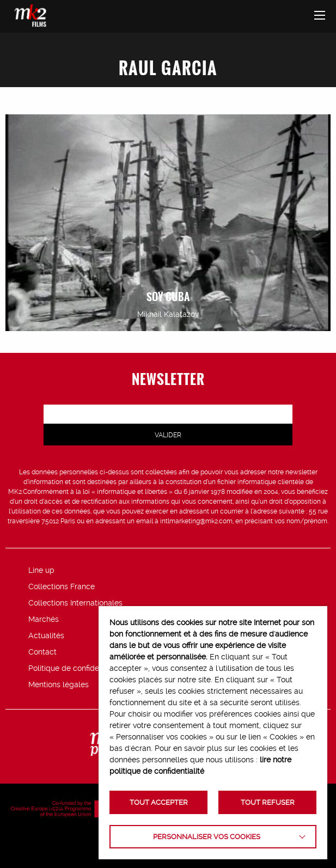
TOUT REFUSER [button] (268, 802)
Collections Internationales (75, 603)
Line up (41, 570)
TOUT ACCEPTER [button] (159, 802)
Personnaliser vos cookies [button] (207, 837)
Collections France (62, 586)
